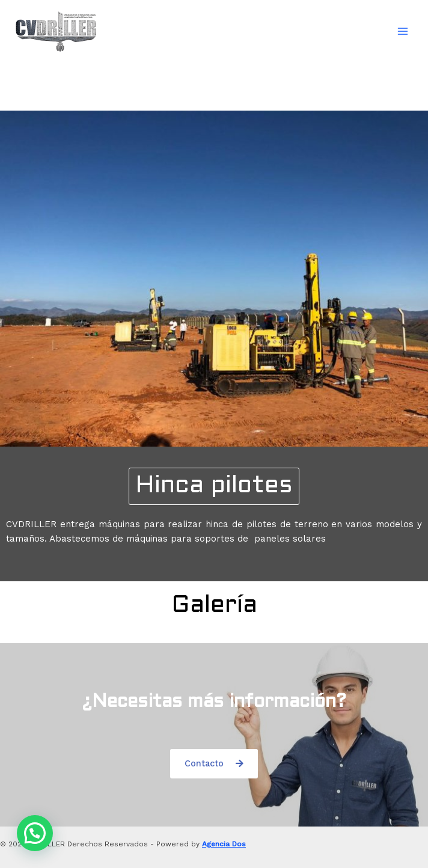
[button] (214, 486)
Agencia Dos (224, 844)
